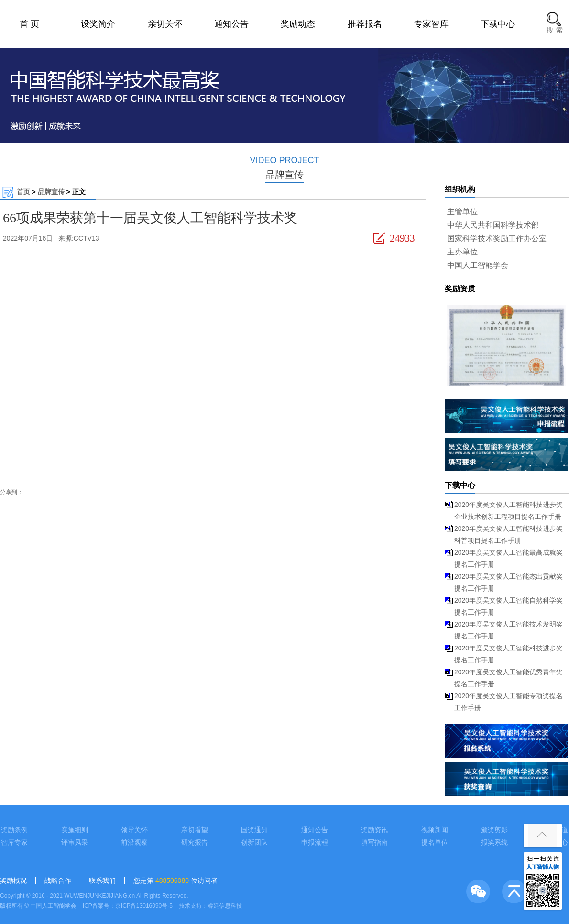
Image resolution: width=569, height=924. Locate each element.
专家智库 (431, 24)
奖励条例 (14, 830)
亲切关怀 (165, 24)
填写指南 (374, 842)
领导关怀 (134, 830)
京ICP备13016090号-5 (144, 906)
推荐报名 (365, 24)
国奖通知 (254, 830)
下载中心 (498, 24)
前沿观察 (134, 842)
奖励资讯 (374, 830)
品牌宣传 (51, 192)
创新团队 (254, 842)
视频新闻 (435, 830)
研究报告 (195, 842)
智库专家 (14, 842)
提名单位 (435, 842)
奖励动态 (298, 24)
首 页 (29, 24)
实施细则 (75, 830)
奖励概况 (13, 880)
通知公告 (231, 24)
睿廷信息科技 (225, 906)
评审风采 (75, 842)
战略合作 (58, 880)
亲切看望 (195, 830)
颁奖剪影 (494, 830)
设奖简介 (98, 24)
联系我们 (102, 880)
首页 (23, 192)
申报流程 (315, 842)
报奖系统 (494, 842)
